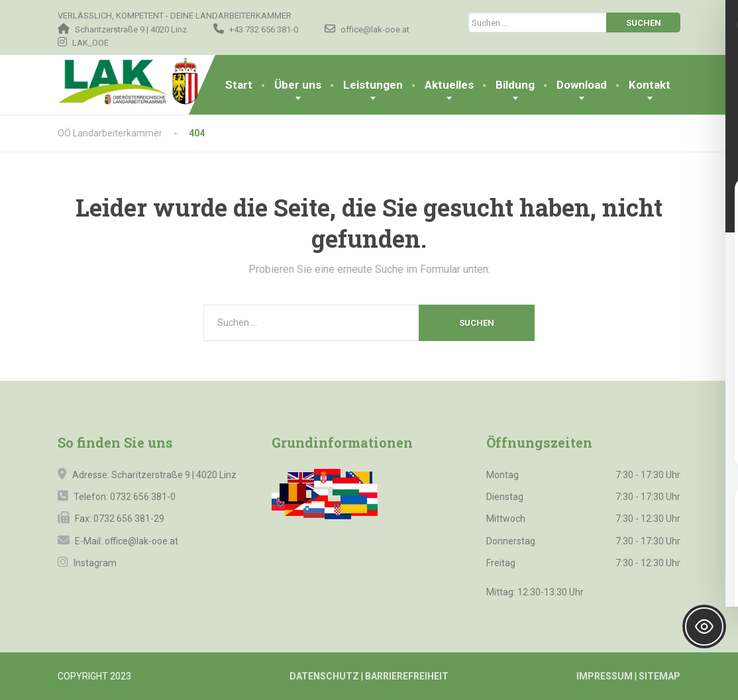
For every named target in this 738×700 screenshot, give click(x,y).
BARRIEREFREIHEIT (407, 676)
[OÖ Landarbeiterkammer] (152, 81)
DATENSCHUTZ (324, 676)
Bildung (515, 85)
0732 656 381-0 (143, 497)
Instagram (94, 563)
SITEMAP (659, 676)
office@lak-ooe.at (140, 541)
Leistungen (373, 85)
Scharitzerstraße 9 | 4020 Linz (174, 475)
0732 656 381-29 (129, 519)
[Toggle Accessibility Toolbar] (704, 626)
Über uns (298, 85)
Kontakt (650, 85)
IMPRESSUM (605, 676)
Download (582, 85)
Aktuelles (449, 85)
